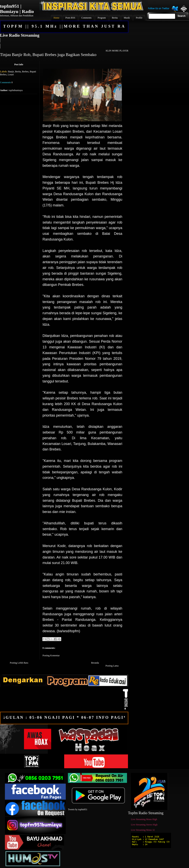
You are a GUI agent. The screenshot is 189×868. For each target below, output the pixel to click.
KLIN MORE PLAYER (117, 51)
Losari (11, 75)
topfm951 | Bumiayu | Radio (17, 9)
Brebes (25, 72)
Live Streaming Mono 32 (143, 830)
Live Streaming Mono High (144, 819)
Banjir (11, 72)
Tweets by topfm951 (78, 809)
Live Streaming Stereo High (144, 825)
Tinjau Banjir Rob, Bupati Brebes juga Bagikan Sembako (48, 55)
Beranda (95, 663)
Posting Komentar (51, 655)
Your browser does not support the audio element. (64, 43)
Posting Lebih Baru (19, 663)
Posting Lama (112, 666)
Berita (18, 72)
